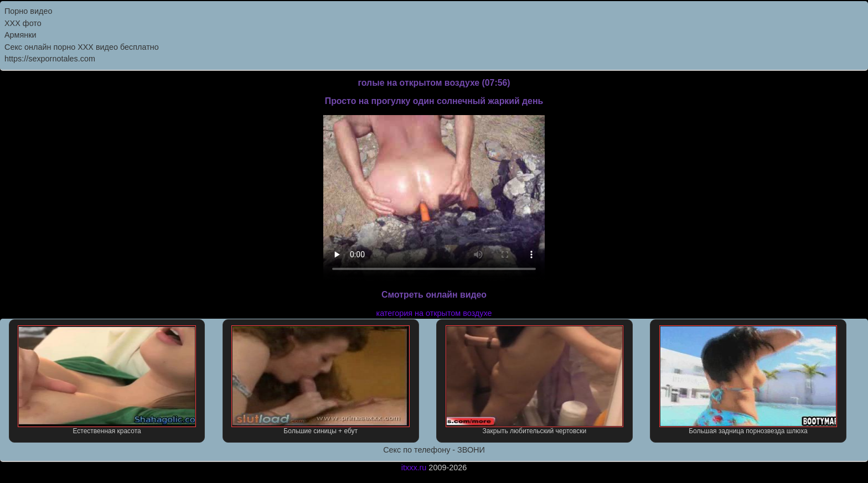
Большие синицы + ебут (321, 380)
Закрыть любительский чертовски (535, 380)
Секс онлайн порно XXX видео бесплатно (82, 47)
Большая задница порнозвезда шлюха (748, 380)
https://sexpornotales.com (50, 59)
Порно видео (28, 11)
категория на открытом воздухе (434, 313)
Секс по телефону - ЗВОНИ (434, 450)
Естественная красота (107, 380)
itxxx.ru (414, 468)
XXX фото (23, 23)
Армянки (20, 35)
